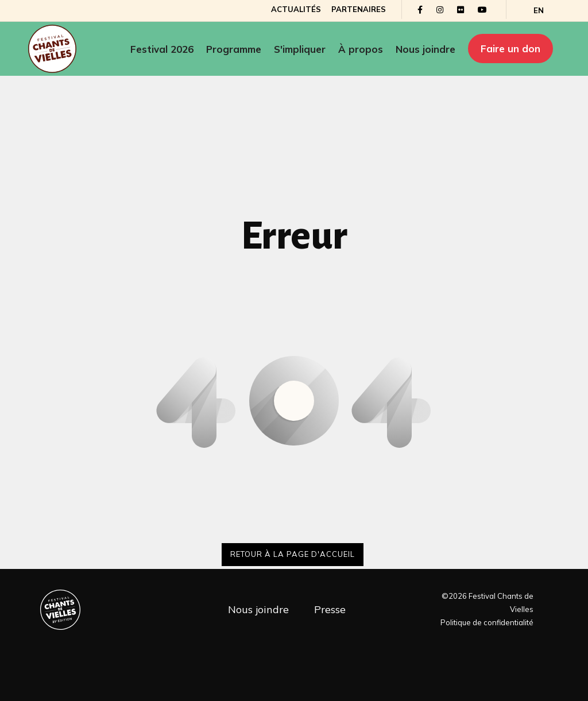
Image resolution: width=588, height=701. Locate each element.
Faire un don (510, 49)
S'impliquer (300, 49)
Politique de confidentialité (487, 622)
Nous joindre (425, 49)
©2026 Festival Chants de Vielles (488, 603)
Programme (234, 49)
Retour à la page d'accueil (293, 554)
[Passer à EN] (537, 11)
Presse (330, 609)
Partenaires (357, 9)
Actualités (295, 9)
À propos (361, 49)
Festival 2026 (162, 49)
